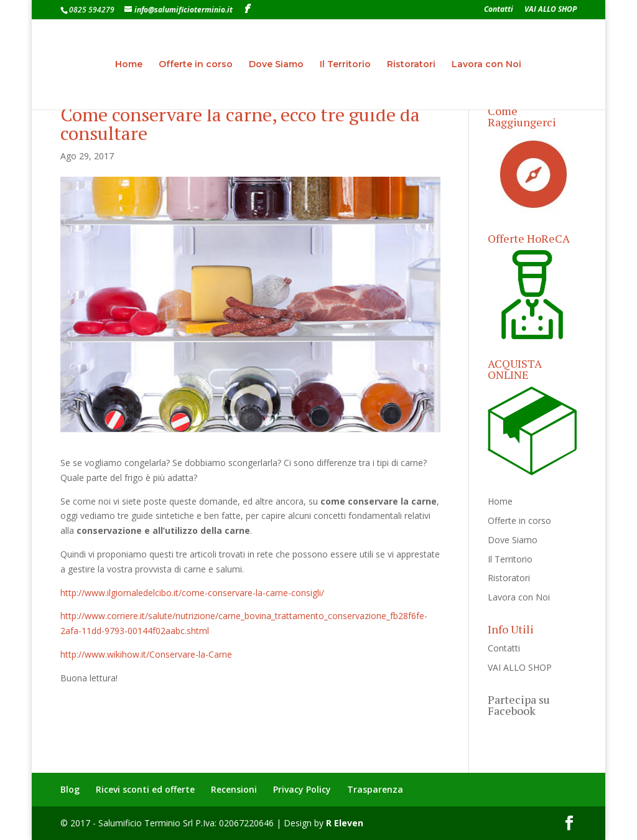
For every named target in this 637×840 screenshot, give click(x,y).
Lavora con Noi (486, 65)
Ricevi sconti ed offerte (145, 789)
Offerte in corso (196, 65)
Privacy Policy (302, 789)
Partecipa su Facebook (519, 705)
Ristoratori (411, 65)
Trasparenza (375, 789)
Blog (70, 789)
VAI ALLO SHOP (551, 10)
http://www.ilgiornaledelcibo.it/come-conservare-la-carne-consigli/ (192, 593)
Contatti (499, 10)
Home (129, 65)
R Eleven (345, 823)
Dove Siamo (276, 65)
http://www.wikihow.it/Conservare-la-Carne (146, 654)
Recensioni (234, 789)
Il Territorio (345, 65)
